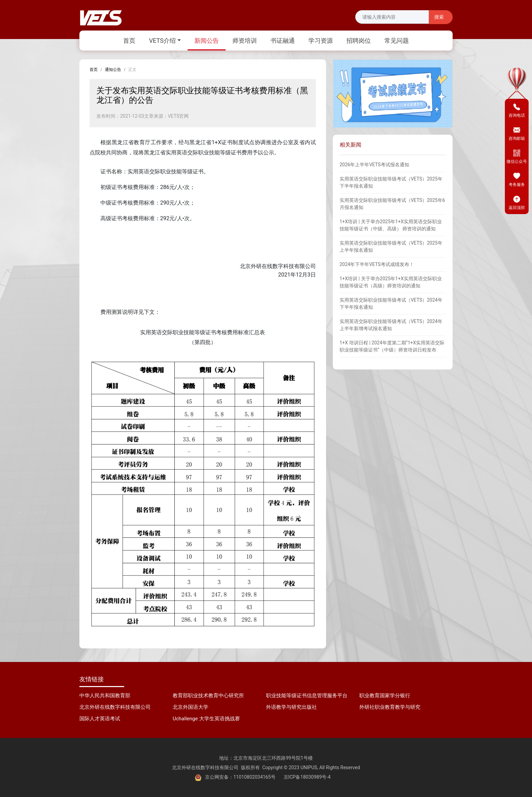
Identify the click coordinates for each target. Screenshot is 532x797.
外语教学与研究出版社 (291, 707)
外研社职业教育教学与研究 (390, 707)
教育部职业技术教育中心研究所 (208, 696)
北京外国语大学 (191, 707)
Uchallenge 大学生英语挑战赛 (206, 719)
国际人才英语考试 (100, 719)
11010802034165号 (254, 777)
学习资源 (321, 41)
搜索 (439, 17)
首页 (129, 41)
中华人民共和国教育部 (105, 696)
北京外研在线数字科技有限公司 (115, 707)
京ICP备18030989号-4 (307, 777)
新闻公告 (207, 41)
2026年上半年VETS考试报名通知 (374, 165)
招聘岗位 (359, 41)
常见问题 (397, 41)
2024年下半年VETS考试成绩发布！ (377, 264)
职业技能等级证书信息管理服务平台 (307, 696)
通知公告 (113, 70)
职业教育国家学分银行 (385, 696)
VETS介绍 (162, 41)
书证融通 (283, 41)
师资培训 (245, 41)
